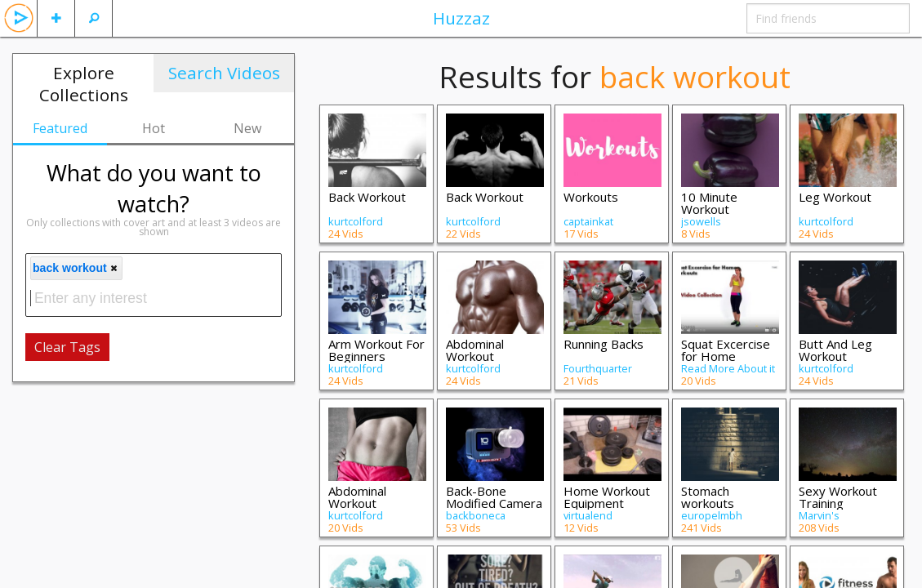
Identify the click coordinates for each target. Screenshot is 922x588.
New (247, 128)
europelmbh (712, 515)
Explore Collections (84, 84)
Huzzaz (461, 18)
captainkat (588, 221)
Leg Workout (835, 197)
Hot (154, 128)
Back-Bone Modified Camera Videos (494, 503)
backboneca (476, 515)
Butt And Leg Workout (835, 350)
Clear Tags (67, 347)
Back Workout (367, 197)
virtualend (588, 515)
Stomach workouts (708, 497)
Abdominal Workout (475, 350)
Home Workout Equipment (607, 497)
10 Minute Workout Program (709, 209)
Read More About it (728, 368)
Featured (60, 128)
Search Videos (224, 73)
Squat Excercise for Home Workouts (726, 356)
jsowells (701, 221)
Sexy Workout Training (838, 497)
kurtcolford (356, 221)
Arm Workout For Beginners (376, 350)
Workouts (591, 197)
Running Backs (604, 344)
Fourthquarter (598, 368)
